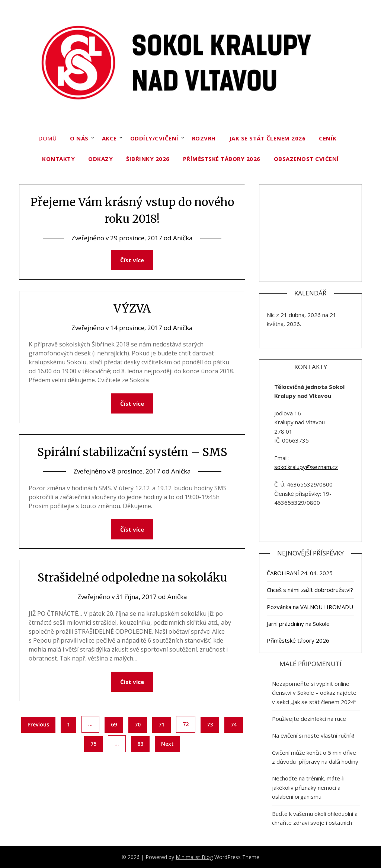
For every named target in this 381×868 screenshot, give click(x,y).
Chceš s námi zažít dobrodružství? (310, 590)
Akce (109, 138)
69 (114, 724)
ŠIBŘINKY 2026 (148, 159)
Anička (183, 238)
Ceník (328, 138)
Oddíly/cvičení (154, 138)
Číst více (132, 260)
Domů (47, 138)
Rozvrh (204, 138)
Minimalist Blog (194, 857)
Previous (38, 724)
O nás (79, 138)
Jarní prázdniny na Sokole (298, 624)
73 (210, 724)
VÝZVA (132, 308)
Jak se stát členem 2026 (268, 138)
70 (138, 724)
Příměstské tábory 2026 (222, 159)
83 (140, 744)
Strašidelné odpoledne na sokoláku (132, 577)
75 (93, 744)
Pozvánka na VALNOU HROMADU (310, 607)
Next (167, 744)
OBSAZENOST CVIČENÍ (306, 159)
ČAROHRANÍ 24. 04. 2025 (300, 573)
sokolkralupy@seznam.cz (306, 467)
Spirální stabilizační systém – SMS (132, 452)
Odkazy (100, 159)
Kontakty (58, 159)
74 (234, 724)
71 (161, 724)
